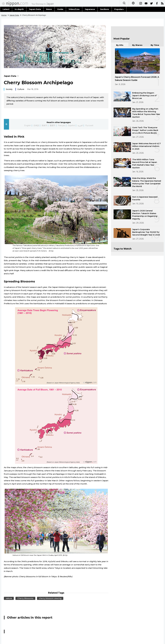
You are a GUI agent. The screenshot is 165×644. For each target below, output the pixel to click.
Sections (105, 9)
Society (9, 89)
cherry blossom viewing (50, 598)
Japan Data (35, 9)
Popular (119, 9)
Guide (60, 9)
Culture (21, 89)
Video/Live (74, 9)
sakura (9, 598)
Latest (6, 9)
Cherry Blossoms (25, 598)
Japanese (90, 9)
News (49, 9)
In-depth (19, 9)
